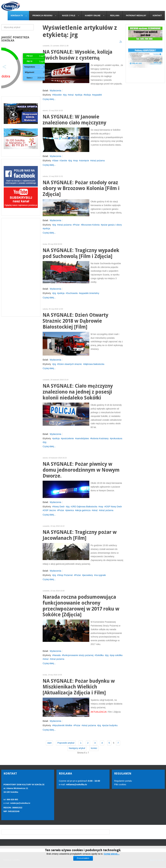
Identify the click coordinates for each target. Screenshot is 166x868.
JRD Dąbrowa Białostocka (85, 507)
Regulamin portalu (123, 781)
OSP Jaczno (50, 510)
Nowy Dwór (59, 507)
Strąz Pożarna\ (66, 575)
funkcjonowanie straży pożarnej (78, 655)
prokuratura (117, 438)
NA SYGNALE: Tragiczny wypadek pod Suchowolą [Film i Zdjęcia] (81, 253)
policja (79, 95)
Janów (64, 161)
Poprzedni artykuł (66, 743)
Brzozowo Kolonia (91, 225)
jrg (65, 95)
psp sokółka (117, 655)
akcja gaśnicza (83, 510)
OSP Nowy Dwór (114, 507)
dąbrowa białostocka (94, 364)
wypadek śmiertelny (90, 293)
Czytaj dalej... (49, 99)
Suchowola (72, 293)
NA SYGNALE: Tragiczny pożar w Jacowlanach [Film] (80, 535)
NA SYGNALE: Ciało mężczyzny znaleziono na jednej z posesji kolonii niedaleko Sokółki (78, 392)
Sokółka (100, 655)
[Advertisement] (21, 267)
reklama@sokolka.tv (76, 784)
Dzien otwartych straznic (70, 364)
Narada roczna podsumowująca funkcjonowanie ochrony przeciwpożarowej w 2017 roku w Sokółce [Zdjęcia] (81, 606)
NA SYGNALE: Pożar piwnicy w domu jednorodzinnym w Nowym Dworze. (81, 470)
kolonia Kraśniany (100, 438)
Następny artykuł (77, 748)
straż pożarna (98, 161)
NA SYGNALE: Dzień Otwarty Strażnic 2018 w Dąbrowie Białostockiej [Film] (75, 321)
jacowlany (88, 575)
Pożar (77, 225)
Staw (56, 161)
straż (71, 95)
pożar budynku (110, 725)
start (49, 743)
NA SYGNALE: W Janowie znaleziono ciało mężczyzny (74, 120)
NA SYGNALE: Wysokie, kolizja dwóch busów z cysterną (77, 55)
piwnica (70, 510)
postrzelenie (68, 438)
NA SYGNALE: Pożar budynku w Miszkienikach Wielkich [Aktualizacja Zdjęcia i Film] (79, 687)
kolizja (88, 95)
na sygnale (101, 575)
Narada (57, 655)
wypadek (97, 95)
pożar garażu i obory (112, 225)
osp (76, 161)
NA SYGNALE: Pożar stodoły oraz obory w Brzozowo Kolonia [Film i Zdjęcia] (81, 189)
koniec (94, 748)
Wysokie (58, 95)
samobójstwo (83, 438)
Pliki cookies (120, 784)
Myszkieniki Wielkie (63, 725)
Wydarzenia (55, 91)
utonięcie (85, 161)
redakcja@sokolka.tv (20, 803)
